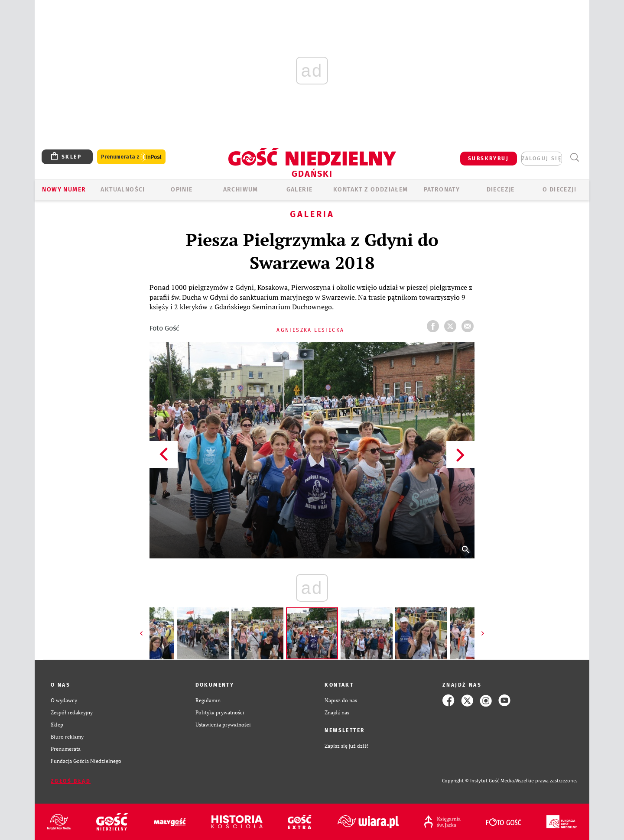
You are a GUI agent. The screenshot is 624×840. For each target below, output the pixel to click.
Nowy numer (64, 190)
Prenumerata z (131, 157)
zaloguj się (542, 159)
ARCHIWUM (241, 190)
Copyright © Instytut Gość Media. (479, 781)
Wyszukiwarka (574, 157)
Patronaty (442, 190)
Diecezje (501, 190)
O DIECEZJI (559, 190)
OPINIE (182, 190)
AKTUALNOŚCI (123, 190)
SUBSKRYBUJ (488, 159)
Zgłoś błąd (71, 781)
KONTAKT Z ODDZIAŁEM (371, 190)
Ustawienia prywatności (223, 725)
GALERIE (300, 190)
